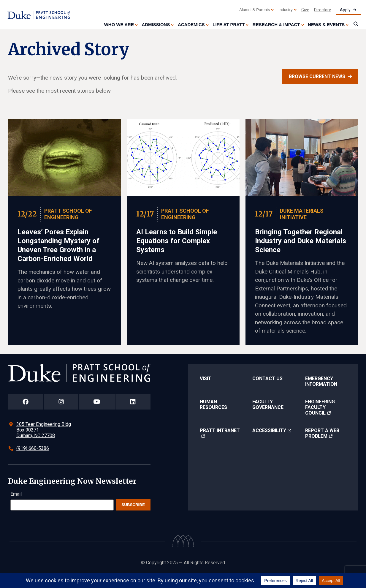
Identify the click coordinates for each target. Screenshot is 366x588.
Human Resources (213, 404)
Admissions (156, 25)
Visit (206, 378)
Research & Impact (276, 25)
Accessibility (269, 430)
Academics (191, 25)
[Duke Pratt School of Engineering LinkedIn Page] (133, 402)
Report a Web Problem (322, 433)
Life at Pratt (229, 25)
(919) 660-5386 (33, 448)
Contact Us (267, 378)
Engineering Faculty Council (320, 407)
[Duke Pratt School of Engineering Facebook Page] (26, 402)
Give (305, 10)
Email (16, 494)
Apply (345, 10)
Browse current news (317, 76)
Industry (285, 10)
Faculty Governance (268, 404)
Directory (323, 10)
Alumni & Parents (255, 10)
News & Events (326, 25)
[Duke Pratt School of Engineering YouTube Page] (97, 402)
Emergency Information (321, 381)
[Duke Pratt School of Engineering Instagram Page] (61, 402)
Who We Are (119, 25)
